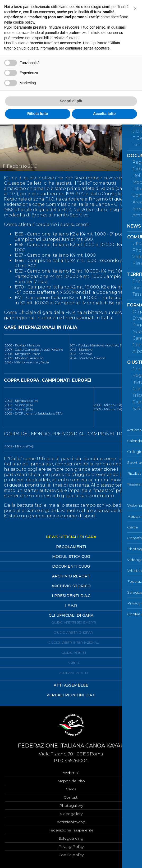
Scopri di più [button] (71, 101)
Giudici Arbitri (74, 653)
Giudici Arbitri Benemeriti (74, 622)
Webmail (71, 773)
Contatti (71, 797)
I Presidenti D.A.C (71, 596)
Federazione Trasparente (71, 830)
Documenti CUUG (71, 566)
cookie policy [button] (23, 22)
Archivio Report (71, 576)
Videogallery (71, 814)
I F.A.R (71, 606)
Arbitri (74, 663)
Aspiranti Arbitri (74, 673)
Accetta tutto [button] (104, 114)
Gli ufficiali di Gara (71, 615)
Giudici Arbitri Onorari (74, 632)
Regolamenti (71, 547)
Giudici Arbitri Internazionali (74, 642)
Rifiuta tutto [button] (38, 114)
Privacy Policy (71, 847)
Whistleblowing (71, 822)
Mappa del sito (71, 781)
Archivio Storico (71, 586)
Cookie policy (71, 855)
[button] (135, 8)
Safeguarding (71, 838)
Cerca (71, 789)
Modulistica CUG (71, 557)
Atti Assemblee (71, 685)
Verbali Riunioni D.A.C (71, 695)
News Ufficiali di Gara (71, 537)
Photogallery (71, 805)
